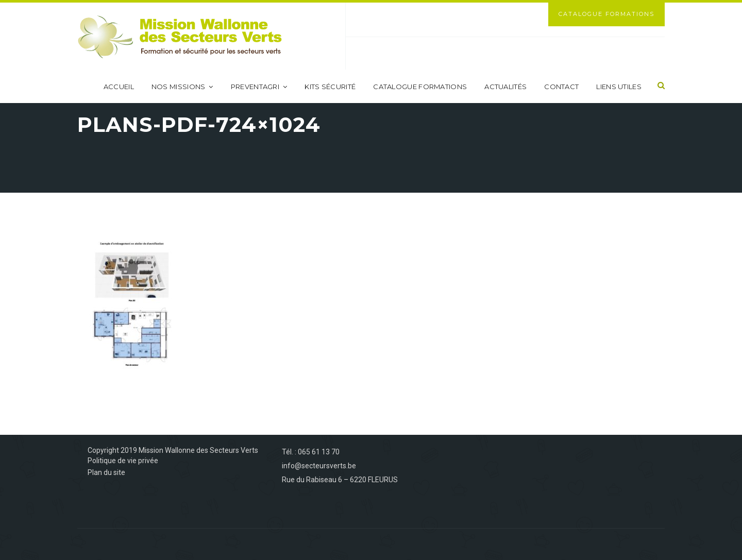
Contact (561, 87)
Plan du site (106, 472)
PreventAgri (259, 87)
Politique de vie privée (123, 461)
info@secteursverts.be (319, 466)
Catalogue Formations (606, 14)
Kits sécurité (330, 87)
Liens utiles (619, 87)
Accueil (119, 87)
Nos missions (182, 87)
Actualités (505, 87)
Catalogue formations (420, 87)
